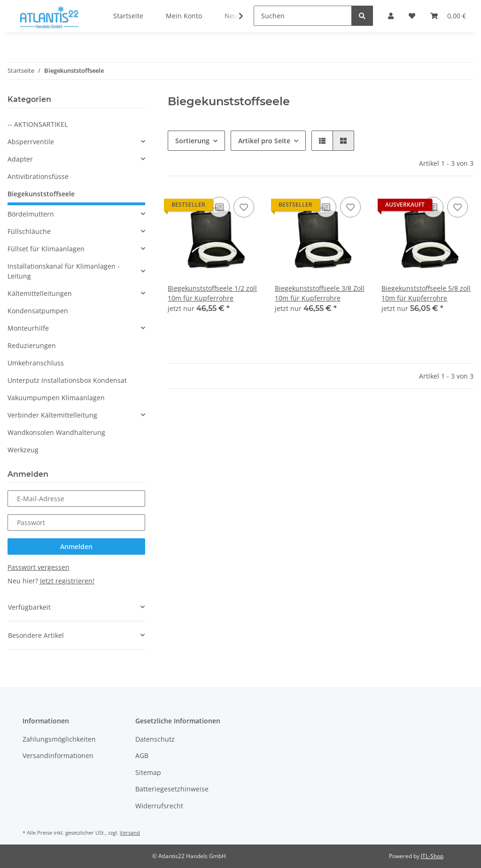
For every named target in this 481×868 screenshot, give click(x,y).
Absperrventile (31, 142)
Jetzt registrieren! (67, 581)
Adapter (20, 159)
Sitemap (148, 772)
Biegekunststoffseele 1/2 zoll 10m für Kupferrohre (212, 293)
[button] (322, 141)
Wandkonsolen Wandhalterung (56, 432)
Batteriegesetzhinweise (172, 789)
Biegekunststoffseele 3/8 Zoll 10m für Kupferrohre (320, 293)
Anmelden (76, 546)
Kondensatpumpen (38, 311)
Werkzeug (23, 450)
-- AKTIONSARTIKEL (38, 124)
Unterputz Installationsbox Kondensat (67, 380)
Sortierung (192, 141)
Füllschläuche (29, 231)
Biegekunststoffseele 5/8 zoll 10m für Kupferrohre (426, 293)
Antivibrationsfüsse (38, 176)
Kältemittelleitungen (40, 293)
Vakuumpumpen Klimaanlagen (56, 398)
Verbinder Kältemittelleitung (52, 415)
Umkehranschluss (36, 363)
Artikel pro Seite (264, 141)
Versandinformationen (58, 756)
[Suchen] (303, 16)
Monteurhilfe (28, 328)
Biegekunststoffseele (41, 194)
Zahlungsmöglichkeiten (59, 739)
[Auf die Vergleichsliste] (219, 207)
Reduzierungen (32, 345)
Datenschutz (155, 739)
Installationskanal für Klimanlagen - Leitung (64, 271)
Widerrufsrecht (159, 806)
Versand (130, 833)
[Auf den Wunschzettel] (244, 207)
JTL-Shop (432, 856)
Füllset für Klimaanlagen (46, 249)
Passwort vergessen (39, 567)
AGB (142, 756)
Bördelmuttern (31, 214)
